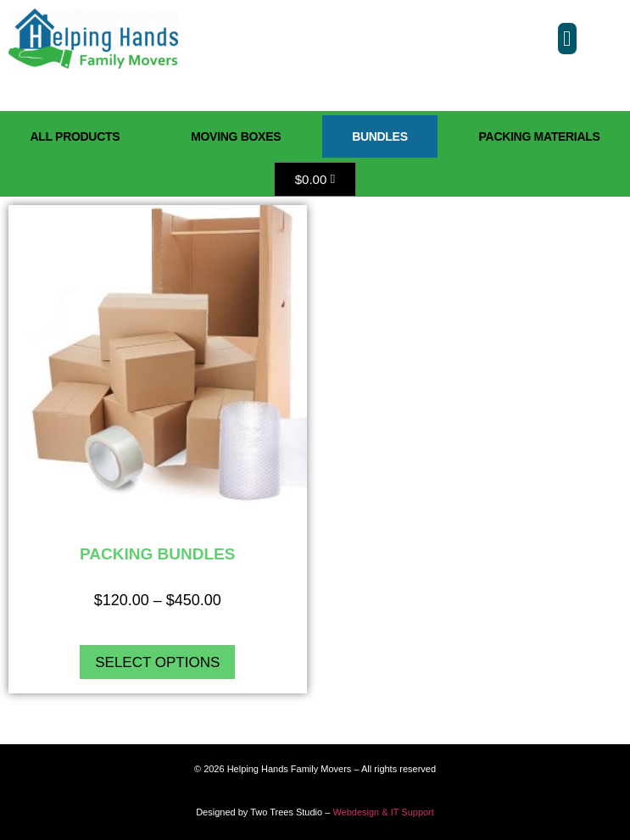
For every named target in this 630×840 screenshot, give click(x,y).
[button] (567, 39)
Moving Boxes (236, 136)
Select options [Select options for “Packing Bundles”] (157, 662)
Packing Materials (540, 136)
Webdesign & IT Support (383, 812)
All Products (75, 136)
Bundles (380, 136)
